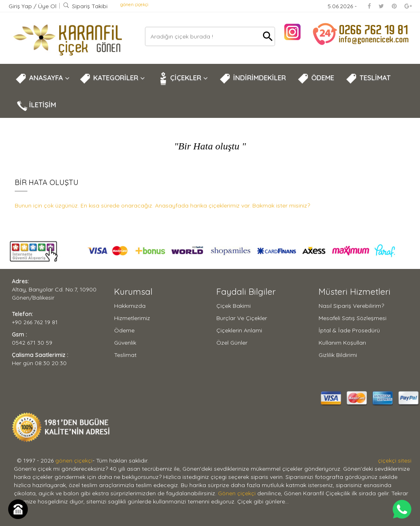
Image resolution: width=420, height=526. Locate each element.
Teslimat (125, 355)
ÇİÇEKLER (182, 79)
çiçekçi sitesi (395, 461)
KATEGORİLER (112, 79)
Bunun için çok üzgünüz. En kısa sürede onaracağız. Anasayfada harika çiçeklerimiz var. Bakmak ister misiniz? (162, 205)
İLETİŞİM (36, 106)
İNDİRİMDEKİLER (253, 79)
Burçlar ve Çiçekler (242, 318)
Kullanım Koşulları (342, 343)
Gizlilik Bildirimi (338, 355)
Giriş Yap (21, 6)
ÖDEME (316, 79)
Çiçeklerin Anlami (239, 330)
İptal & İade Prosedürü (349, 330)
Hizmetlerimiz (132, 318)
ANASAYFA (42, 79)
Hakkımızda (130, 306)
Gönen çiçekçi (237, 493)
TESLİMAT (368, 79)
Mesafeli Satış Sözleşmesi (353, 318)
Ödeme (124, 330)
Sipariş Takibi (85, 6)
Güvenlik (125, 343)
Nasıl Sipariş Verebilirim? (351, 306)
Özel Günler (232, 343)
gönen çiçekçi (134, 5)
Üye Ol (47, 6)
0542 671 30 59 (32, 343)
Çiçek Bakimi (234, 306)
